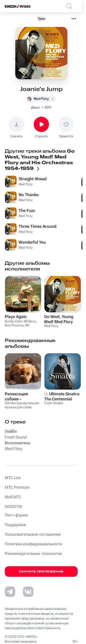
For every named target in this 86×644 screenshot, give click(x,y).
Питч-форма (16, 515)
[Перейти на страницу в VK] (28, 592)
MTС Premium (17, 488)
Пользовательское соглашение (33, 535)
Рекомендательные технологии (33, 554)
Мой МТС (13, 497)
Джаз (35, 108)
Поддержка (15, 525)
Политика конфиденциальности (33, 544)
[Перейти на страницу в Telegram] (10, 592)
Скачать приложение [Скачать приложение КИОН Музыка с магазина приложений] (41, 572)
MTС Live (13, 478)
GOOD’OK (13, 507)
